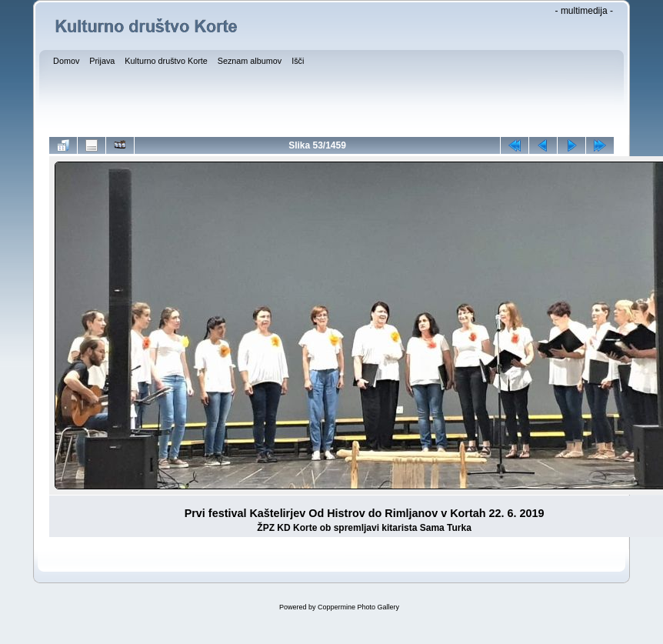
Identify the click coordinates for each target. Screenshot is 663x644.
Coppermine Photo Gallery (358, 607)
